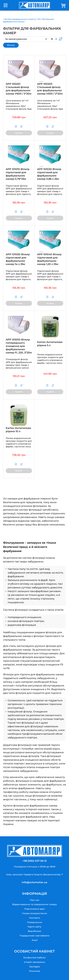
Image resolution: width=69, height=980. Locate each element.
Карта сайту (34, 927)
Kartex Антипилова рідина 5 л (50, 344)
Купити (19, 133)
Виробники (34, 931)
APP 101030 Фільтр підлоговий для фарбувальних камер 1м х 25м (18, 259)
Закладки (35, 967)
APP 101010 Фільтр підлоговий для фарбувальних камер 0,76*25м (18, 174)
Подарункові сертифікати (34, 936)
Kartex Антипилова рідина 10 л (18, 430)
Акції (35, 940)
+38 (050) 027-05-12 (35, 861)
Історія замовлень (34, 962)
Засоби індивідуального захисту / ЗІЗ (22, 19)
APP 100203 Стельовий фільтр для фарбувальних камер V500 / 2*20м (50, 89)
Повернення (35, 922)
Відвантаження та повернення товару (35, 904)
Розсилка (34, 971)
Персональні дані (34, 909)
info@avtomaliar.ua (34, 882)
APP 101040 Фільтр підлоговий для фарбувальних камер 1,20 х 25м (49, 259)
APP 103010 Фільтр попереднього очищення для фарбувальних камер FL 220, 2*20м (19, 346)
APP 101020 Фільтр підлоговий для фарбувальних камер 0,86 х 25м (49, 174)
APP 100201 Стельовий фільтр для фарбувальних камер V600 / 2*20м (19, 89)
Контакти (35, 918)
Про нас (35, 900)
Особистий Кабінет (34, 958)
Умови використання (35, 913)
